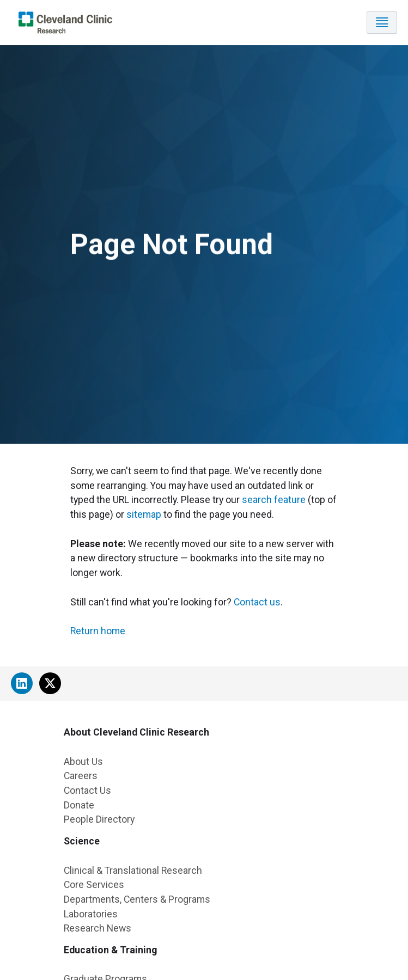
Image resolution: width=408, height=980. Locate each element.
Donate (79, 805)
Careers (81, 776)
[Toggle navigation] (382, 23)
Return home (98, 631)
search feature (274, 500)
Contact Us (87, 790)
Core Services (94, 884)
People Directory (99, 819)
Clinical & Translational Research (133, 870)
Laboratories (91, 914)
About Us (83, 761)
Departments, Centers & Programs (137, 899)
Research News (98, 928)
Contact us (257, 602)
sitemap (144, 514)
